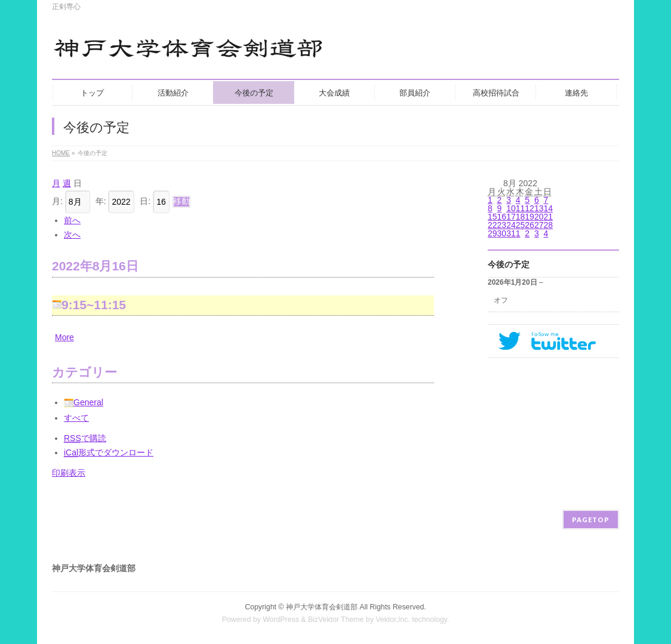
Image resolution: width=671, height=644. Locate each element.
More (64, 337)
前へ (72, 220)
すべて (76, 418)
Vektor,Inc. (393, 620)
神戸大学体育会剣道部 (322, 607)
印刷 (69, 473)
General (84, 402)
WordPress (281, 620)
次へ (72, 235)
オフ (501, 300)
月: (57, 201)
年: (101, 201)
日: (145, 201)
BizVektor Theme (336, 620)
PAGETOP (591, 520)
